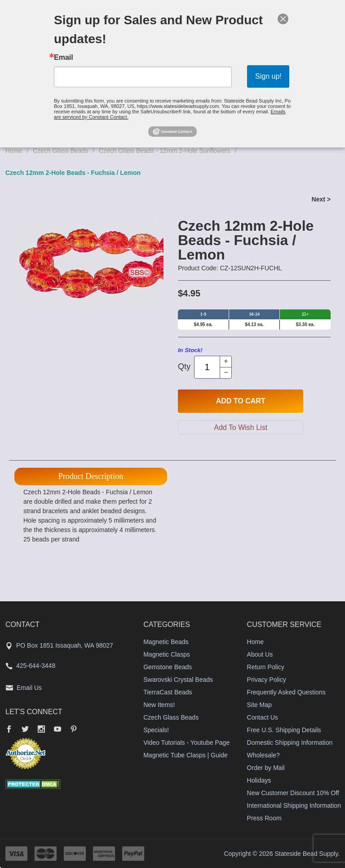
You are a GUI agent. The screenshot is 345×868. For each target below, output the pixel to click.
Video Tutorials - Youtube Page (186, 743)
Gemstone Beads (168, 667)
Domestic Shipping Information (290, 743)
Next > (321, 199)
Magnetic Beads (166, 642)
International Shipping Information (294, 805)
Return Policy (266, 667)
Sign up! (268, 76)
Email (64, 58)
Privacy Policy (267, 680)
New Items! (159, 705)
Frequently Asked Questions (286, 692)
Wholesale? (263, 755)
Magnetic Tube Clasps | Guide (185, 755)
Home (14, 151)
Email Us (29, 688)
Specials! (156, 730)
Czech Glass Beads (60, 151)
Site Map (259, 705)
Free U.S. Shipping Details (284, 730)
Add (241, 401)
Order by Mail (266, 768)
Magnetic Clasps (167, 654)
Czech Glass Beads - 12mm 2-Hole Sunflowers (165, 151)
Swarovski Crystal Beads (178, 680)
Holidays (259, 780)
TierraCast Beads (168, 692)
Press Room (264, 818)
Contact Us (263, 717)
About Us (260, 654)
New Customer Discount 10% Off (293, 793)
